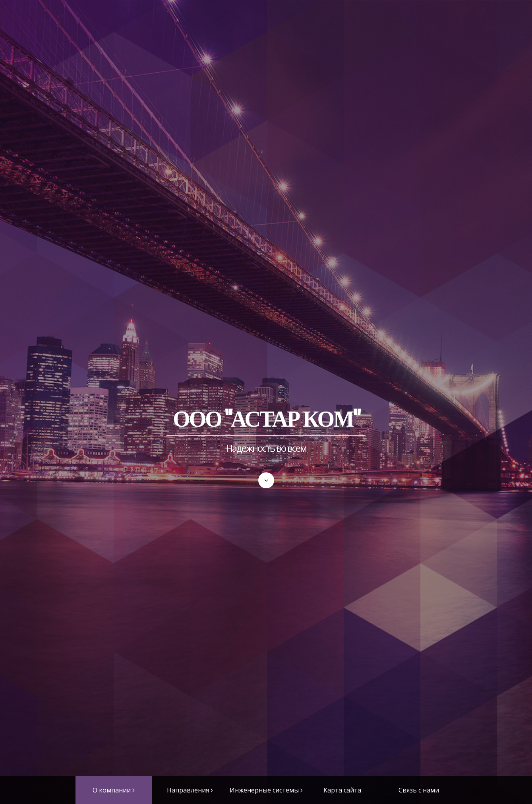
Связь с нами (419, 790)
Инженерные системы (264, 790)
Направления (188, 790)
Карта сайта (342, 790)
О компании (112, 790)
